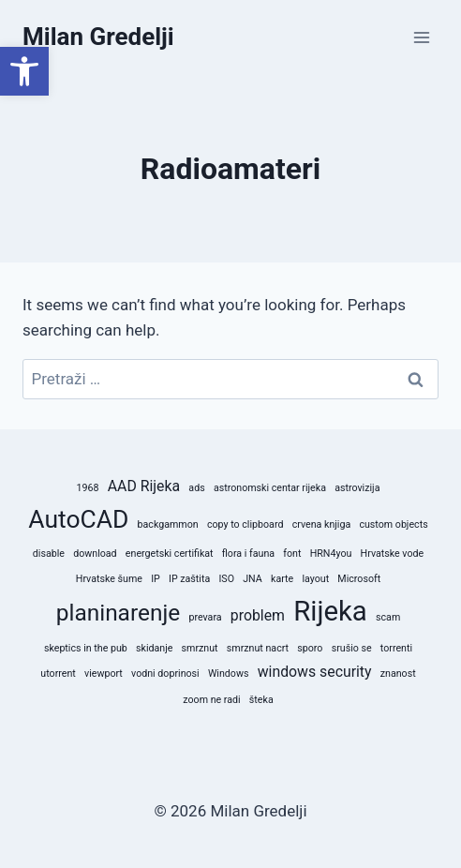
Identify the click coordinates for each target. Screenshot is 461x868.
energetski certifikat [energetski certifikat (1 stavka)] (170, 554)
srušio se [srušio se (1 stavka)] (352, 648)
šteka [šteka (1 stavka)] (261, 700)
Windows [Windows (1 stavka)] (229, 673)
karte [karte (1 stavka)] (282, 579)
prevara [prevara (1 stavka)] (205, 617)
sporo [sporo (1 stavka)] (310, 648)
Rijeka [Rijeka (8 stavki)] (330, 611)
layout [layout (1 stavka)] (315, 579)
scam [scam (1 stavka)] (388, 617)
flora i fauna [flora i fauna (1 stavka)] (248, 554)
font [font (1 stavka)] (292, 554)
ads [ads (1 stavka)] (196, 488)
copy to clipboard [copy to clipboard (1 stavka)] (245, 524)
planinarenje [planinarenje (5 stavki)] (119, 613)
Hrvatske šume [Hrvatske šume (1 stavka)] (109, 579)
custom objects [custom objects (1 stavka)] (393, 524)
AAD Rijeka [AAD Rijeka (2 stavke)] (144, 486)
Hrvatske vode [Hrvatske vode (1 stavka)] (393, 554)
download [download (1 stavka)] (95, 554)
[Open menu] (421, 37)
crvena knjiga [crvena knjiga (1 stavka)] (322, 524)
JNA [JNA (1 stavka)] (253, 579)
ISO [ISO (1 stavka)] (226, 579)
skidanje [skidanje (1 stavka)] (154, 648)
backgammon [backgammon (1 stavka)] (168, 524)
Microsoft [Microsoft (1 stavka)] (359, 579)
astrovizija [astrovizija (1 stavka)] (357, 488)
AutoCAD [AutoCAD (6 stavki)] (78, 519)
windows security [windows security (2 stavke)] (315, 672)
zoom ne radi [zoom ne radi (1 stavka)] (211, 700)
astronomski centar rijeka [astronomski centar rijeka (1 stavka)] (270, 488)
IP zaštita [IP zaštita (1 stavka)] (189, 579)
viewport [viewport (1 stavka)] (104, 673)
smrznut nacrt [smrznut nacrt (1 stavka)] (258, 648)
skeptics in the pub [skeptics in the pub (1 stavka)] (86, 648)
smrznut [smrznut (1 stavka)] (200, 648)
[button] (24, 71)
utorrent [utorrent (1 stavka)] (58, 673)
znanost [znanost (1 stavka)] (398, 673)
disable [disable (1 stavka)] (49, 554)
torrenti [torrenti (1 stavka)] (396, 648)
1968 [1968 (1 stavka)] (88, 488)
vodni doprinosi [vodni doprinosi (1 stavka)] (165, 673)
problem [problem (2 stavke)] (258, 615)
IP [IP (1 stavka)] (156, 579)
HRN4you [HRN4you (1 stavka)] (331, 554)
